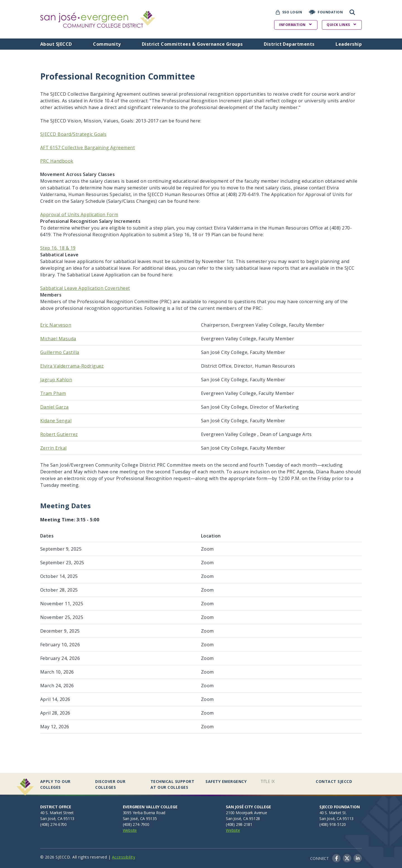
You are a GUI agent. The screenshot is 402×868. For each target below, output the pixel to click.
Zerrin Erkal (53, 448)
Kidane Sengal (56, 421)
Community (107, 44)
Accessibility (124, 857)
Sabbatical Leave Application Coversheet (85, 288)
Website (130, 830)
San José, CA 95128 (243, 818)
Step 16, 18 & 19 (58, 248)
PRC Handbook (57, 161)
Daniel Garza (54, 407)
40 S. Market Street (57, 813)
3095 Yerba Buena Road (144, 813)
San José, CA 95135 (140, 818)
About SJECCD (56, 44)
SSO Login (292, 12)
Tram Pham (53, 393)
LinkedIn (358, 858)
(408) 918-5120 (333, 824)
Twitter (347, 858)
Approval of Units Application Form (79, 214)
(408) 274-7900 (136, 824)
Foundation (330, 12)
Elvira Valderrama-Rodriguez (72, 366)
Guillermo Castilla (60, 352)
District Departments (289, 44)
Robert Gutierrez (59, 434)
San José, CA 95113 (57, 818)
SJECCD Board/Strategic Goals (73, 134)
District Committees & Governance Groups (192, 44)
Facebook (336, 858)
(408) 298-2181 (239, 824)
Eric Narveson (56, 325)
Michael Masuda (58, 339)
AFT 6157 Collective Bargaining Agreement (88, 148)
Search (352, 12)
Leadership (349, 44)
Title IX (268, 781)
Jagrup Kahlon (56, 380)
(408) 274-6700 (53, 824)
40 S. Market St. (333, 813)
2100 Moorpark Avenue (247, 813)
